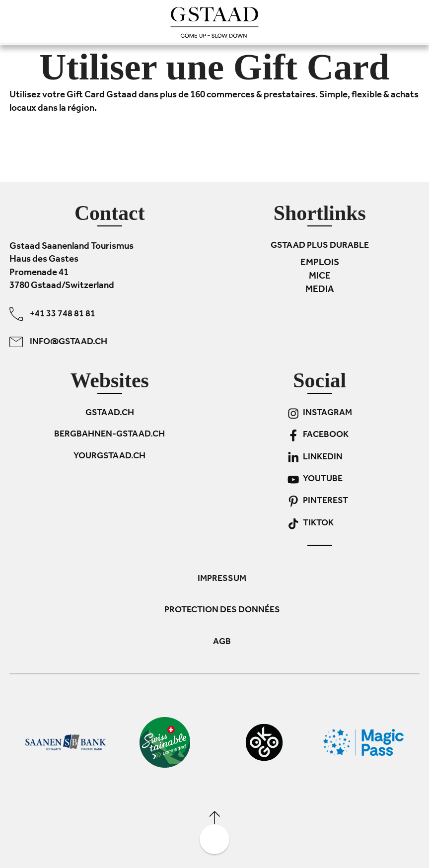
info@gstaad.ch (58, 342)
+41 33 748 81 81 (52, 314)
